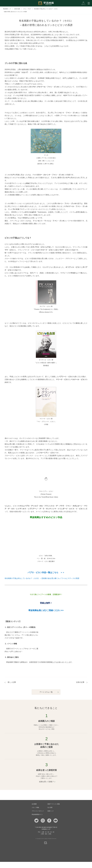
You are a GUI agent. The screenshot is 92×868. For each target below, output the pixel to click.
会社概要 (34, 804)
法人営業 (50, 807)
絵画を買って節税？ (47, 782)
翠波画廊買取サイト (37, 814)
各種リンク (51, 811)
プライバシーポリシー (38, 811)
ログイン (79, 865)
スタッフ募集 (35, 807)
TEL (13, 865)
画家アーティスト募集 (54, 804)
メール (29, 865)
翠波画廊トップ (7, 9)
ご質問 (46, 865)
